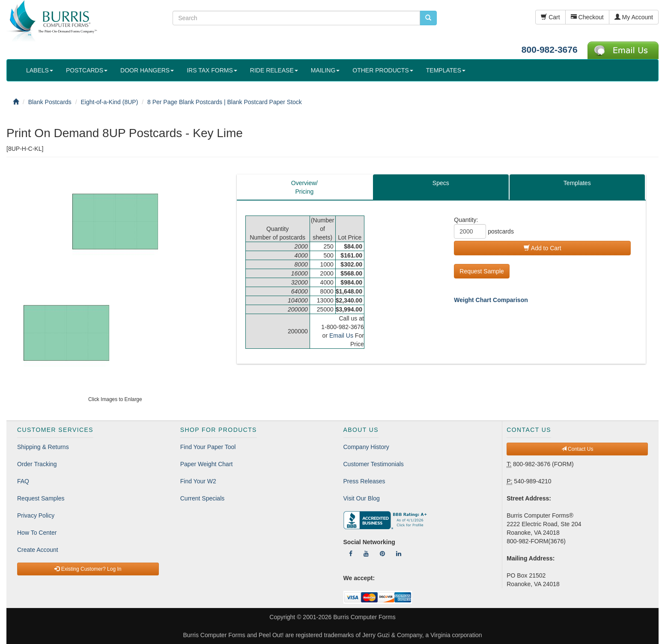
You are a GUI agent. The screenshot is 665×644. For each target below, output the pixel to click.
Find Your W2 (198, 481)
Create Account (38, 550)
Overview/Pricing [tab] (304, 187)
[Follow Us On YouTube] (366, 554)
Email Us (341, 335)
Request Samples (41, 498)
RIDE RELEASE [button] (274, 70)
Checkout (587, 17)
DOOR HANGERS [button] (147, 70)
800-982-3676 (550, 49)
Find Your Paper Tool (208, 447)
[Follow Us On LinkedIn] (399, 554)
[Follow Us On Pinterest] (382, 554)
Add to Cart (543, 248)
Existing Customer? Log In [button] (88, 569)
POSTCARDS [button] (87, 70)
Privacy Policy (36, 515)
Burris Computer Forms (364, 617)
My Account (634, 17)
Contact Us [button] (577, 449)
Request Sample (482, 271)
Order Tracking (37, 464)
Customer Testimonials (374, 464)
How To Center (37, 533)
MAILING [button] (325, 70)
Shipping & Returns (43, 447)
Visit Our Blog (362, 498)
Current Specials (203, 498)
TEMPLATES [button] (446, 70)
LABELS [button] (40, 70)
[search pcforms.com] (428, 18)
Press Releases (364, 481)
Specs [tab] (441, 183)
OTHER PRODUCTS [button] (383, 70)
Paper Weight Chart (207, 464)
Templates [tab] (577, 183)
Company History (366, 447)
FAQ (23, 481)
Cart (550, 17)
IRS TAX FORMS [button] (212, 70)
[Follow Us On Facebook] (351, 554)
